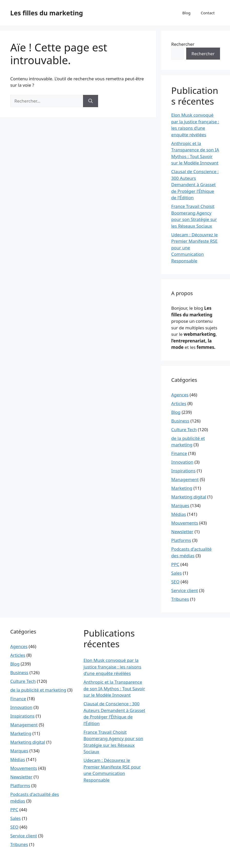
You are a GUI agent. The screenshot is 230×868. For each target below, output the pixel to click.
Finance (179, 453)
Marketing (182, 488)
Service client (185, 590)
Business (180, 421)
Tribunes (180, 599)
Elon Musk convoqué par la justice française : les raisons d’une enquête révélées (112, 667)
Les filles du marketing (47, 13)
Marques (180, 505)
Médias (179, 514)
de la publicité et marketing (38, 690)
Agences (180, 395)
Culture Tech (184, 430)
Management (185, 479)
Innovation (182, 462)
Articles (179, 403)
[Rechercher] (91, 101)
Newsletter (182, 532)
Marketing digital (189, 497)
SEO (175, 582)
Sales (177, 573)
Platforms (181, 540)
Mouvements (185, 523)
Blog (186, 13)
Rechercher (183, 44)
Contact (208, 13)
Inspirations (184, 471)
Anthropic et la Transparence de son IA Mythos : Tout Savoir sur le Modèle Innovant (114, 688)
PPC (175, 564)
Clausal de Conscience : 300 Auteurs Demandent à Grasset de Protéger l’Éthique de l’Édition (195, 185)
